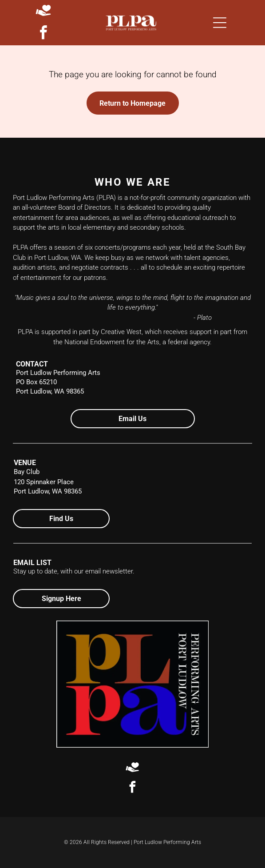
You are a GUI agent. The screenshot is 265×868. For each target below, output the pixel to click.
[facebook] (44, 34)
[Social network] (43, 11)
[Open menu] (220, 23)
